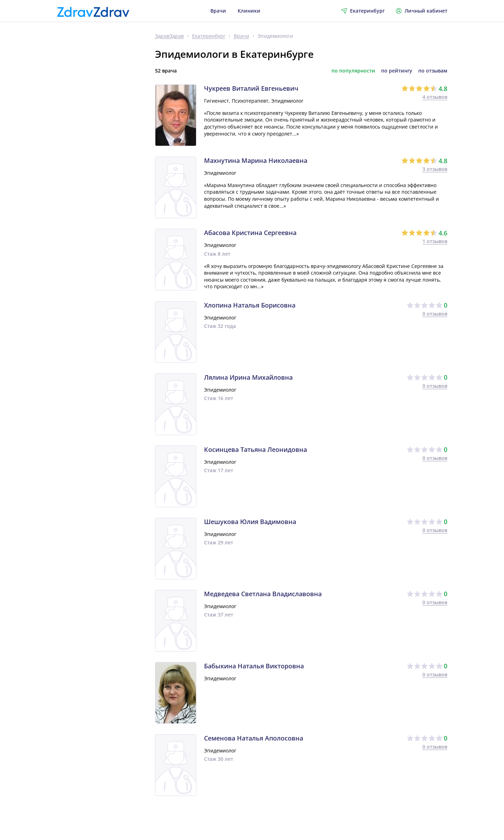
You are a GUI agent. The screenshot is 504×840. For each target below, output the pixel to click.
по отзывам (433, 71)
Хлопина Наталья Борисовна (250, 305)
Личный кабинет (422, 11)
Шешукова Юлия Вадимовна (250, 522)
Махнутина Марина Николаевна (256, 161)
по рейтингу (397, 71)
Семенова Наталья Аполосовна (254, 738)
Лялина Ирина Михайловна (248, 378)
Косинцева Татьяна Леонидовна (255, 450)
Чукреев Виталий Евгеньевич (251, 89)
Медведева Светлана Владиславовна (263, 594)
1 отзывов (435, 241)
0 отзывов (435, 314)
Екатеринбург (209, 36)
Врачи (218, 11)
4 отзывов (435, 97)
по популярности (353, 71)
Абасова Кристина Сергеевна (250, 233)
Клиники (249, 11)
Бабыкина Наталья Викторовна (254, 666)
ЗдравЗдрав (169, 36)
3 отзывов (435, 169)
